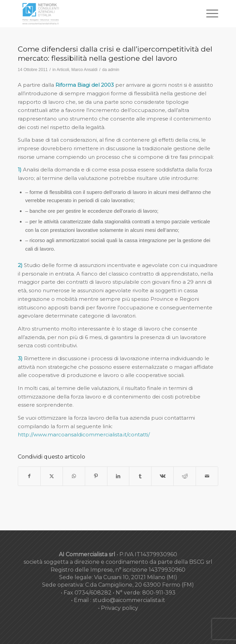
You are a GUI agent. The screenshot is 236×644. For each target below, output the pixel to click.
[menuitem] (209, 14)
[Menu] (209, 14)
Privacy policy (120, 608)
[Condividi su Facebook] (29, 476)
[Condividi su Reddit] (185, 476)
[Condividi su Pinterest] (96, 476)
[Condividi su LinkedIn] (118, 476)
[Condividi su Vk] (162, 476)
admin (114, 70)
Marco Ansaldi (84, 70)
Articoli (63, 70)
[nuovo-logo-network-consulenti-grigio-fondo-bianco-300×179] (98, 14)
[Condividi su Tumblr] (140, 476)
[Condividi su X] (52, 476)
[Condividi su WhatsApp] (74, 476)
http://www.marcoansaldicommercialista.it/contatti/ (84, 435)
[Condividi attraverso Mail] (207, 476)
